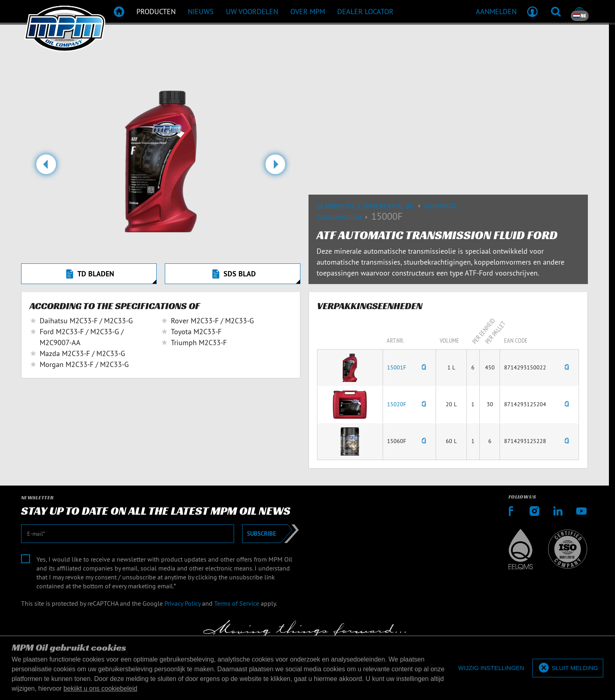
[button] (46, 168)
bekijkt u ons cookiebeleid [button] (100, 688)
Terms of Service (237, 603)
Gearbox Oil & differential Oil (370, 206)
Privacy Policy (182, 603)
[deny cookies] (491, 668)
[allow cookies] (568, 668)
